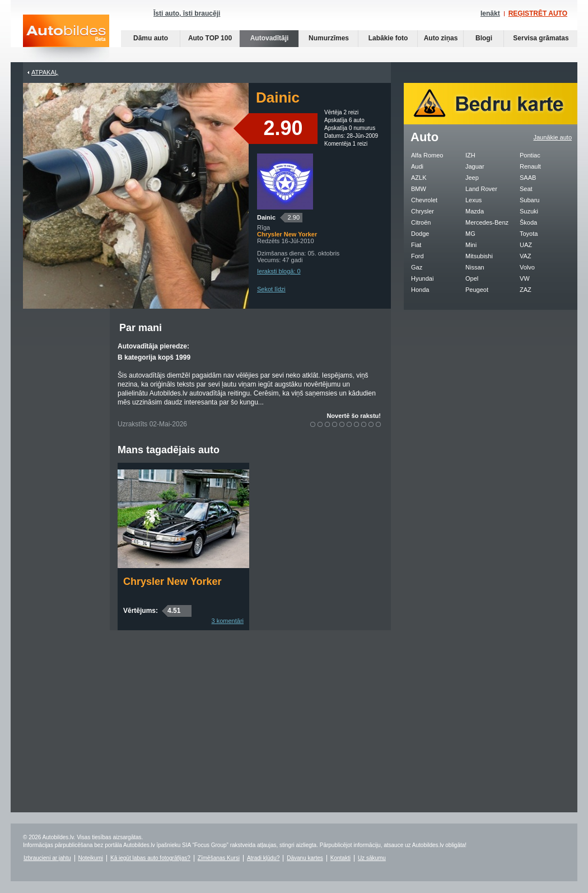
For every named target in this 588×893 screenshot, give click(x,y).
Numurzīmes (329, 38)
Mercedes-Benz (487, 222)
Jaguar (475, 166)
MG (470, 234)
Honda (420, 290)
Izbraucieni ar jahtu (47, 858)
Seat (526, 189)
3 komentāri (228, 621)
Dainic (266, 217)
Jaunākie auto (553, 137)
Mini (471, 245)
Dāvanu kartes (305, 858)
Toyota (529, 234)
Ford (417, 256)
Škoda (528, 222)
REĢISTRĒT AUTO (538, 13)
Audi (417, 166)
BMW (419, 189)
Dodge (420, 234)
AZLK (419, 178)
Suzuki (529, 211)
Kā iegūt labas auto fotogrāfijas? (150, 858)
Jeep (472, 178)
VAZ (526, 256)
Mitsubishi (479, 256)
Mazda (475, 211)
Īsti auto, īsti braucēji (187, 13)
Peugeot (477, 290)
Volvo (527, 267)
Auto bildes (66, 38)
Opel (472, 278)
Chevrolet (424, 200)
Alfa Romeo (427, 155)
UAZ (526, 245)
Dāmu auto (151, 38)
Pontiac (530, 155)
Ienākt (490, 13)
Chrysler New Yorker (172, 582)
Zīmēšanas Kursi (219, 858)
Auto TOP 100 (210, 38)
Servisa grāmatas (541, 38)
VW (525, 278)
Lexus (473, 200)
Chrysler (423, 211)
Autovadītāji (270, 38)
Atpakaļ (45, 72)
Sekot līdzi (271, 289)
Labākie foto (388, 38)
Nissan (475, 267)
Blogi (484, 38)
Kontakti (340, 858)
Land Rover (481, 189)
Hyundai (422, 278)
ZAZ (526, 290)
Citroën (421, 222)
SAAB (528, 178)
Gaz (417, 267)
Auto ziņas (441, 38)
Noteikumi (91, 858)
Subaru (529, 200)
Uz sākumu (372, 858)
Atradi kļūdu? (263, 858)
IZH (470, 155)
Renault (530, 166)
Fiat (416, 245)
